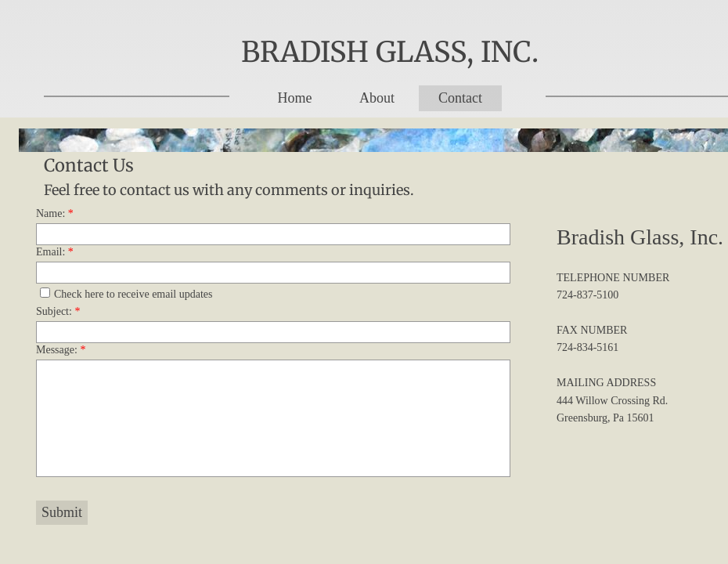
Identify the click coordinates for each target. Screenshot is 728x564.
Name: (55, 213)
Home (294, 98)
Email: (55, 252)
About (377, 98)
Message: (61, 350)
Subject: (58, 311)
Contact (460, 98)
